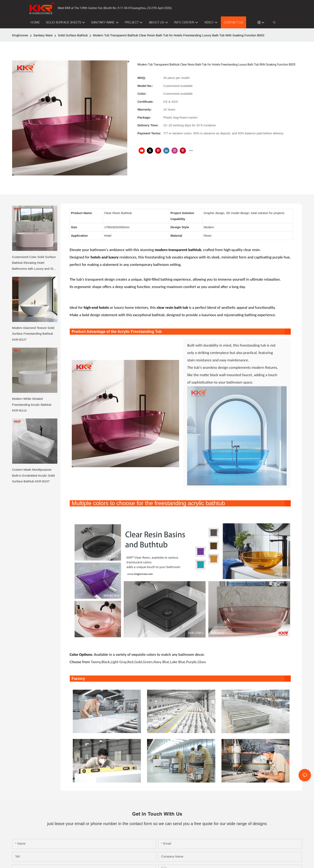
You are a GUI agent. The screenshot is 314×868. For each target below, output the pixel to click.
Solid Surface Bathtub (73, 35)
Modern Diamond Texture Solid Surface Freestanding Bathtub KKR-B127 (33, 334)
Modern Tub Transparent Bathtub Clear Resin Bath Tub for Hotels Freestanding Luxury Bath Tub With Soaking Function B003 (178, 35)
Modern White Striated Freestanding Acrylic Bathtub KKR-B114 (32, 405)
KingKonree (20, 35)
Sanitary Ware (43, 35)
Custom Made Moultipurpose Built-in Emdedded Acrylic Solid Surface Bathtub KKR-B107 (34, 475)
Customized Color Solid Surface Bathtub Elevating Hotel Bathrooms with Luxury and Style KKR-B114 (35, 263)
